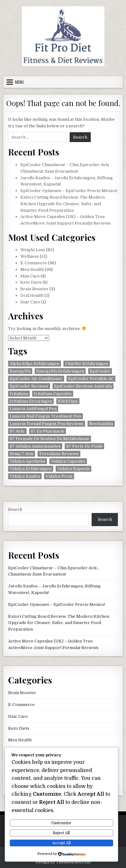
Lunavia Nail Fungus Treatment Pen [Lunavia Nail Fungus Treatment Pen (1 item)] (45, 416)
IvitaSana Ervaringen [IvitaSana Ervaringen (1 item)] (31, 401)
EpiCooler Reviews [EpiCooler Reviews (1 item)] (29, 386)
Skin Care (30, 276)
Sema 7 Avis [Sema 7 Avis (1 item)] (22, 454)
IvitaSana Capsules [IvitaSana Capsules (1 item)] (53, 394)
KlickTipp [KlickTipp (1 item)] (68, 401)
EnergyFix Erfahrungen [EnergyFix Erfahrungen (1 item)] (60, 371)
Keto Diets (31, 282)
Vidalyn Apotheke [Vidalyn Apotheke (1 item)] (28, 461)
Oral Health (32, 295)
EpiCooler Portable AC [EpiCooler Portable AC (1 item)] (91, 379)
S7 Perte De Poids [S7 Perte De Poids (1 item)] (84, 446)
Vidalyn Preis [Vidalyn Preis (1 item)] (59, 476)
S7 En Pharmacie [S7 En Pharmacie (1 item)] (48, 431)
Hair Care (30, 302)
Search (15, 509)
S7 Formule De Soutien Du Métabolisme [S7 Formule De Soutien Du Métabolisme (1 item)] (50, 439)
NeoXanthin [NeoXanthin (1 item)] (101, 424)
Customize (61, 823)
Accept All (61, 843)
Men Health (32, 269)
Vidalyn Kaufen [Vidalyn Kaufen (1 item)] (25, 476)
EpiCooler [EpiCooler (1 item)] (100, 371)
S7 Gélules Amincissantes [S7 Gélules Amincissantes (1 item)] (35, 446)
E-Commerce (34, 263)
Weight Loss (33, 250)
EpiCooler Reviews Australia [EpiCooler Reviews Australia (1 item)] (83, 386)
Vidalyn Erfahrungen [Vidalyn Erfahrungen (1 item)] (31, 469)
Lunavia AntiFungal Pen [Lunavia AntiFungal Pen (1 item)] (33, 409)
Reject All (61, 833)
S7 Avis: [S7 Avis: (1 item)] (17, 431)
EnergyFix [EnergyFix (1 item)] (20, 371)
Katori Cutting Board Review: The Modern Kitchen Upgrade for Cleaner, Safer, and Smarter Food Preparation (63, 204)
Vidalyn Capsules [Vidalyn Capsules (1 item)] (68, 461)
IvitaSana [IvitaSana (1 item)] (19, 394)
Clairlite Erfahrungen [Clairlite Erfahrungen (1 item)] (87, 364)
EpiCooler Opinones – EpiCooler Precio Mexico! (69, 191)
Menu (19, 82)
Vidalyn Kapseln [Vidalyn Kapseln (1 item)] (73, 469)
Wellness (30, 256)
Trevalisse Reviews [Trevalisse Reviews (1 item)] (59, 454)
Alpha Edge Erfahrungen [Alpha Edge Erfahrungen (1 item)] (35, 364)
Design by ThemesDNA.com (63, 862)
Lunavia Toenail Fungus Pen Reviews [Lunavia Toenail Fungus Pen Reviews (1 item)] (47, 424)
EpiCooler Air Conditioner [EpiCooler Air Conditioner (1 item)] (36, 379)
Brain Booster (34, 289)
